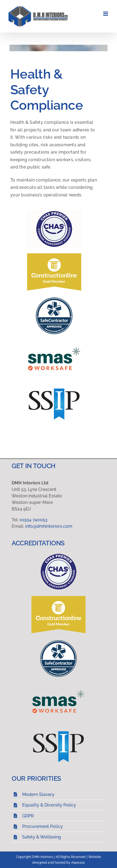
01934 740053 (33, 520)
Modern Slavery (38, 794)
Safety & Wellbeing (42, 837)
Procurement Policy (43, 826)
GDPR (28, 816)
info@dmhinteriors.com (49, 526)
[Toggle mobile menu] (106, 14)
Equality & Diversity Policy (49, 805)
